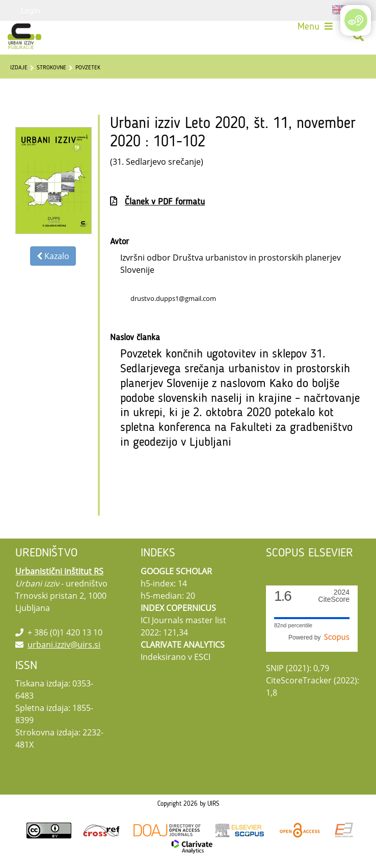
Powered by (319, 637)
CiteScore (334, 596)
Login (31, 10)
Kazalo (53, 256)
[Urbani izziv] (24, 36)
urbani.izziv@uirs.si (64, 645)
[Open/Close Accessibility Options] (356, 20)
